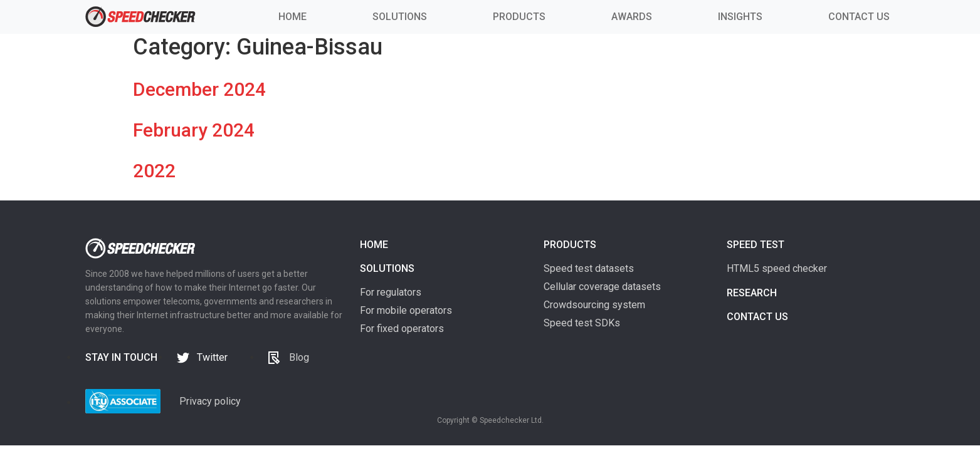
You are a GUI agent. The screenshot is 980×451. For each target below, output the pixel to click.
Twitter (212, 357)
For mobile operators (406, 310)
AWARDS (632, 17)
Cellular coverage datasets (602, 287)
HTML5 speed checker (777, 268)
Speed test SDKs (582, 323)
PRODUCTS (519, 17)
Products (570, 245)
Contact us (757, 317)
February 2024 (194, 130)
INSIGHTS (740, 17)
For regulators (391, 292)
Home (374, 245)
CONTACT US (859, 17)
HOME (292, 17)
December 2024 (199, 89)
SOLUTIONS (400, 17)
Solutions (387, 268)
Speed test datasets (589, 268)
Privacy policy (210, 401)
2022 (154, 171)
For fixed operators (402, 329)
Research (752, 293)
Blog (299, 357)
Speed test (756, 245)
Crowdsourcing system (594, 305)
